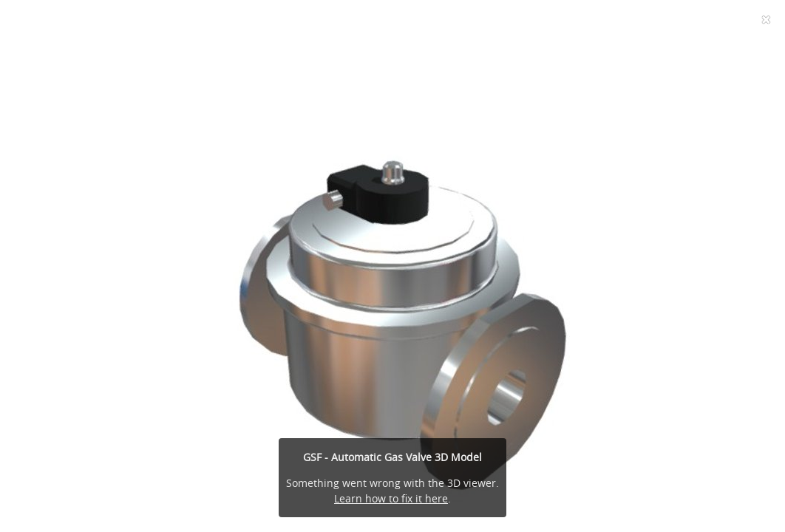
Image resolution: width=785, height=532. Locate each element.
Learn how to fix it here (391, 498)
